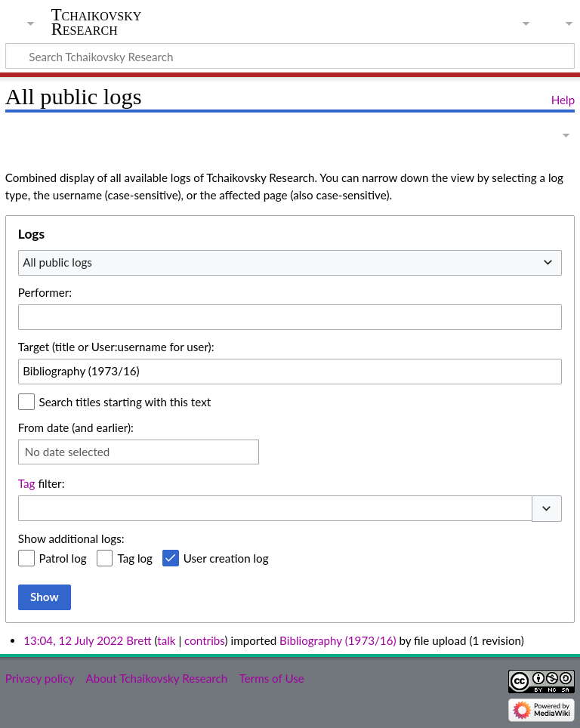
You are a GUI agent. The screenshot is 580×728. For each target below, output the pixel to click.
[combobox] (290, 263)
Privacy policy (40, 678)
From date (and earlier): (76, 427)
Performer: (45, 292)
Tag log (135, 558)
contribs (204, 640)
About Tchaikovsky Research (156, 678)
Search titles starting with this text (125, 402)
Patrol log (63, 558)
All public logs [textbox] (57, 262)
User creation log (226, 558)
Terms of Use (271, 678)
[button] (547, 509)
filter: (42, 483)
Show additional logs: (71, 538)
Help (563, 100)
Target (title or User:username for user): (116, 347)
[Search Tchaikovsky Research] (290, 56)
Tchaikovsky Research (97, 22)
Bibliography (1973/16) (338, 640)
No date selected (68, 452)
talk (166, 640)
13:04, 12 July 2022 (73, 640)
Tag (27, 483)
